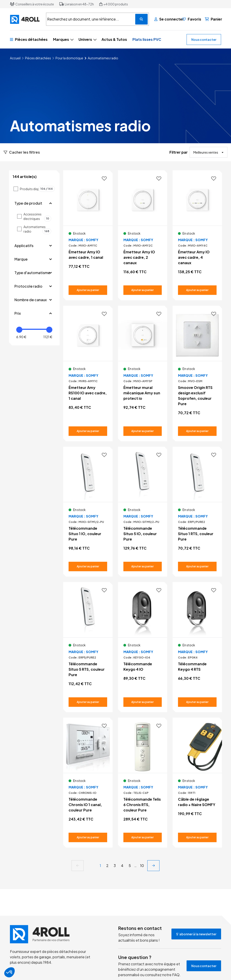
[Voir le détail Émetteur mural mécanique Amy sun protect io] (143, 371)
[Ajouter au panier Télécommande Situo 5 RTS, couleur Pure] (88, 702)
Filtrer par (179, 152)
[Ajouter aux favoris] (104, 179)
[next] (153, 866)
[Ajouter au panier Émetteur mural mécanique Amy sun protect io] (143, 431)
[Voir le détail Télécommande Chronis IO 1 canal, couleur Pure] (88, 783)
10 (142, 866)
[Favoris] (192, 19)
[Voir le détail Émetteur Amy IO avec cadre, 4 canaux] (197, 235)
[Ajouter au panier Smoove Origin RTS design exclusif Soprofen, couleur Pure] (197, 431)
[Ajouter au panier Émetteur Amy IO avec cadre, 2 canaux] (143, 290)
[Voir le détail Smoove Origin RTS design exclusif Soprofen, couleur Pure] (197, 373)
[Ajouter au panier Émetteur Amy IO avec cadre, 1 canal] (88, 290)
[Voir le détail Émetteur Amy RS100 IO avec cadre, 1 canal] (88, 371)
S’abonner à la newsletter (196, 934)
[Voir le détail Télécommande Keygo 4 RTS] (197, 644)
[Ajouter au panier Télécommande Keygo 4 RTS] (197, 702)
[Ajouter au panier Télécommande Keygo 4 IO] (143, 702)
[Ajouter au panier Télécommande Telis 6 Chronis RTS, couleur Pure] (143, 837)
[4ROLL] (25, 19)
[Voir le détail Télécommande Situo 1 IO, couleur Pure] (88, 512)
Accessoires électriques (37, 216)
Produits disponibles (37, 189)
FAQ (176, 975)
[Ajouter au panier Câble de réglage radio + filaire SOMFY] (197, 837)
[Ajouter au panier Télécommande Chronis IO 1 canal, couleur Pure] (88, 837)
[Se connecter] (166, 19)
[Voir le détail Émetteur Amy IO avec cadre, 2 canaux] (143, 235)
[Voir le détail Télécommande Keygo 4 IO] (143, 644)
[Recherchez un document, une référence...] (141, 19)
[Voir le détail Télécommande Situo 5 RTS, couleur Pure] (88, 647)
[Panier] (214, 19)
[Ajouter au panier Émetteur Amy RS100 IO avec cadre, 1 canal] (88, 431)
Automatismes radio (37, 229)
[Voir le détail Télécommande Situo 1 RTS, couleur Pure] (197, 512)
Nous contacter (204, 39)
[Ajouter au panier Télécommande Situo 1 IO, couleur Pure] (88, 566)
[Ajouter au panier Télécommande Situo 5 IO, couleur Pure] (143, 566)
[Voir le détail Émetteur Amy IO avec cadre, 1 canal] (88, 233)
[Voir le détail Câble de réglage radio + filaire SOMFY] (197, 780)
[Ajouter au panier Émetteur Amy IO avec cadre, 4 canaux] (197, 290)
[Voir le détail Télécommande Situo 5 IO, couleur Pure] (143, 512)
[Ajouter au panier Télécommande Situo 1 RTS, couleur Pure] (197, 566)
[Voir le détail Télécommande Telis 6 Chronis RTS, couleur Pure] (143, 783)
